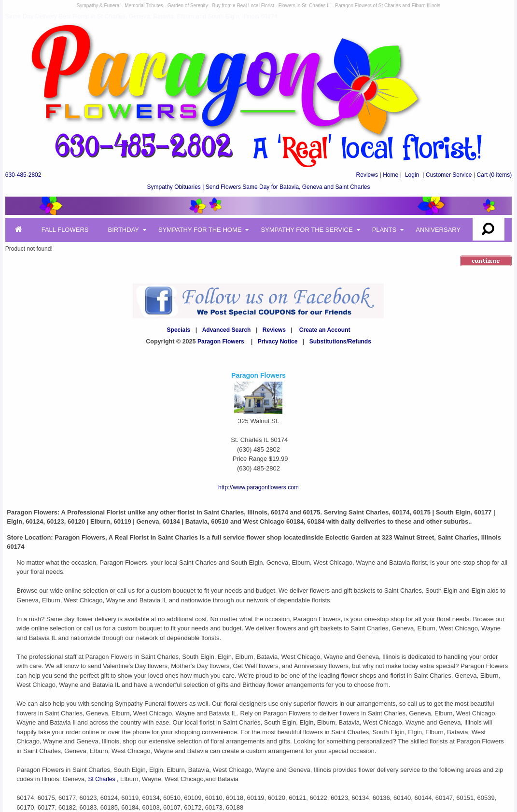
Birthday (123, 230)
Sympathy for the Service (307, 230)
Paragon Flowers (221, 342)
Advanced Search (227, 330)
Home (391, 175)
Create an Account (325, 330)
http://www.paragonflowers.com (258, 487)
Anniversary (438, 230)
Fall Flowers (65, 230)
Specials (179, 330)
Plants (384, 230)
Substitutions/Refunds (340, 342)
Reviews (367, 175)
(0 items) (495, 175)
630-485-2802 (23, 175)
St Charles (102, 779)
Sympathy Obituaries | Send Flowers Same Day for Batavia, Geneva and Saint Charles (258, 187)
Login (412, 175)
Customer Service (449, 175)
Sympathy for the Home (200, 230)
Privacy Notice (278, 342)
